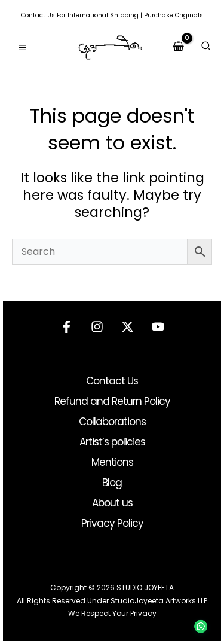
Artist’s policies (112, 442)
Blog (112, 483)
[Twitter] (128, 327)
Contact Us (38, 15)
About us (112, 503)
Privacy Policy (112, 523)
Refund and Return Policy (112, 401)
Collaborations (112, 422)
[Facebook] (67, 327)
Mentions (112, 462)
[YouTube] (158, 327)
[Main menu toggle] (22, 48)
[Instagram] (97, 327)
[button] (206, 48)
